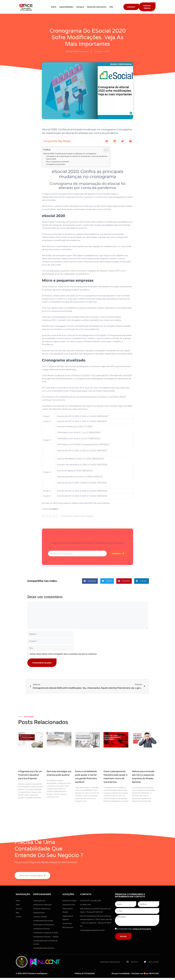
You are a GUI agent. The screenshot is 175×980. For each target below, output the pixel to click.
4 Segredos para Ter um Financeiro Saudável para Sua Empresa (30, 777)
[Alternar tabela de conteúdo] (105, 152)
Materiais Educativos (97, 8)
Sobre (54, 8)
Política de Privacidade (85, 975)
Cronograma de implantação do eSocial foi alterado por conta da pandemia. (77, 158)
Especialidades (66, 8)
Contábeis (53, 511)
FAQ (111, 8)
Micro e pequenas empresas (58, 163)
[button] (107, 143)
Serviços (80, 8)
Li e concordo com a (134, 931)
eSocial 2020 (51, 161)
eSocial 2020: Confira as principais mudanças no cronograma (70, 155)
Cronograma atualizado (56, 166)
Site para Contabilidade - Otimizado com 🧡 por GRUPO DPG (135, 975)
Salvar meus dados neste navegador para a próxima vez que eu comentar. (64, 656)
